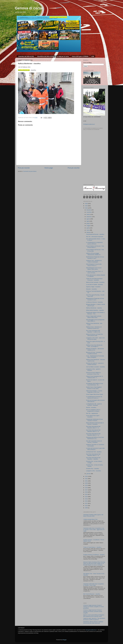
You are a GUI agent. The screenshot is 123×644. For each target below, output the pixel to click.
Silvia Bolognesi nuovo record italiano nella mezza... (94, 268)
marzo (88, 230)
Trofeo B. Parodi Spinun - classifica (92, 547)
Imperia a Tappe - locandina (93, 287)
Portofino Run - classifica (93, 469)
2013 (87, 499)
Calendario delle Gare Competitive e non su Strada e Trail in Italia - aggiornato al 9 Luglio (94, 530)
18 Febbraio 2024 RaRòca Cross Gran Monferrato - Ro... (95, 384)
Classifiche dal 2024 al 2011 (45, 56)
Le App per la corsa (63, 56)
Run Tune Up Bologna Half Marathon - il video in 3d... (93, 331)
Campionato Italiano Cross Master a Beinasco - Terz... (95, 313)
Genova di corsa (29, 8)
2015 (87, 494)
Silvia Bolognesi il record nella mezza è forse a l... (94, 265)
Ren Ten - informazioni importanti (95, 237)
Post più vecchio (74, 168)
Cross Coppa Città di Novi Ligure (95, 394)
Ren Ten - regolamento (92, 413)
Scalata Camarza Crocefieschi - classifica (94, 555)
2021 (87, 481)
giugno (88, 223)
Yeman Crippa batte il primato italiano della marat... (94, 317)
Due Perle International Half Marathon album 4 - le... (93, 427)
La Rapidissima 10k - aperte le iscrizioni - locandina (94, 405)
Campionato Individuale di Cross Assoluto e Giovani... (94, 420)
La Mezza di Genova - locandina (94, 302)
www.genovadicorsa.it (91, 630)
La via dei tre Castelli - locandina (95, 285)
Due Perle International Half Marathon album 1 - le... (93, 455)
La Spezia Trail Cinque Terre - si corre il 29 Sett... (94, 272)
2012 (87, 501)
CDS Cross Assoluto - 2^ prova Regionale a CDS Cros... (94, 391)
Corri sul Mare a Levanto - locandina (95, 367)
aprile (88, 228)
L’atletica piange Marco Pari (90, 519)
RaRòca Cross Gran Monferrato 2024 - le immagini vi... (94, 346)
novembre (89, 212)
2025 (87, 206)
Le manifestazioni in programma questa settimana (94, 243)
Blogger (65, 640)
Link (93, 56)
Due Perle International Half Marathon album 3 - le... (93, 431)
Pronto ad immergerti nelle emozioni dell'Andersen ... (95, 401)
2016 (87, 492)
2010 (87, 506)
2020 (87, 483)
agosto (88, 219)
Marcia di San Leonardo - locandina (95, 282)
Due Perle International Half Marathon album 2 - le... (93, 434)
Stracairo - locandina (91, 289)
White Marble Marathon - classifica (95, 310)
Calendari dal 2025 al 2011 (26, 56)
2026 (87, 204)
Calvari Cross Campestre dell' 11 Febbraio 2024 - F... (95, 377)
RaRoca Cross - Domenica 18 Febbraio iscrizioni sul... (94, 328)
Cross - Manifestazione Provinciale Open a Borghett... (95, 357)
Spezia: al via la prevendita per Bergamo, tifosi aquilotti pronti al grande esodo (94, 616)
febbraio (89, 232)
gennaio (89, 474)
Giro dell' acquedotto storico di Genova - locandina (94, 442)
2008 (87, 508)
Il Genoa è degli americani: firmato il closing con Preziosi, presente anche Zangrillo (93, 611)
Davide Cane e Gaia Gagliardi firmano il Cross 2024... (94, 388)
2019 (87, 485)
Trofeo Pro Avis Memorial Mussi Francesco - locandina (94, 279)
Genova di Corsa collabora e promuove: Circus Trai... (93, 373)
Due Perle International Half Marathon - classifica (93, 458)
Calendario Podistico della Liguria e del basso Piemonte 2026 (93, 515)
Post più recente (24, 168)
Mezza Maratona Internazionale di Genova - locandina (95, 423)
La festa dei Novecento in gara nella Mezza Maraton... (95, 449)
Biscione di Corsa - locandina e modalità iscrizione (94, 353)
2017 (87, 490)
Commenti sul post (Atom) (30, 171)
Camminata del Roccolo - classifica (95, 234)
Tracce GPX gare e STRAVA (80, 56)
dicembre (89, 210)
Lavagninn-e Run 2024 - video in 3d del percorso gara (95, 339)
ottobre (88, 214)
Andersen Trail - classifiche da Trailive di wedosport (94, 261)
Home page (49, 168)
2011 (87, 503)
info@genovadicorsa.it (89, 124)
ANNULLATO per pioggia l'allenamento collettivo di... (94, 254)
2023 (87, 476)
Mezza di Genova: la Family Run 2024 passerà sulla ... (95, 335)
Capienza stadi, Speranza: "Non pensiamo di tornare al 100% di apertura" (94, 619)
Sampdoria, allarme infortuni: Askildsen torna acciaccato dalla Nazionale (93, 622)
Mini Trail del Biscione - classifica (92, 594)
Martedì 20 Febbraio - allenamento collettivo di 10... (95, 349)
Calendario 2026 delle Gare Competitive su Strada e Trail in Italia (94, 585)
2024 (87, 208)
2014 (87, 497)
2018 (87, 488)
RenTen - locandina (91, 407)
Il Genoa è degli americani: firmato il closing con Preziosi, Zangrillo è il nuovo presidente (94, 607)
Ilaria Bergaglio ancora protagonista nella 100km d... (95, 320)
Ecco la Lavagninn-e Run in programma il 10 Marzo (93, 410)
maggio (88, 226)
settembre (89, 217)
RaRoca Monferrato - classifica (94, 308)
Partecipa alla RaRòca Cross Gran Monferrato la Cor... (95, 438)
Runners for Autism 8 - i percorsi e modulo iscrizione (95, 364)
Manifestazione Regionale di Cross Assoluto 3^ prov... (95, 258)
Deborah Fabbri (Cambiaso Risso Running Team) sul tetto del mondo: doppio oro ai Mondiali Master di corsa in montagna (94, 563)
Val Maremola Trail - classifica (94, 452)
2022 (87, 479)
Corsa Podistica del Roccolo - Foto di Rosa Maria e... (95, 247)
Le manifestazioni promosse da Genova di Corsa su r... (94, 397)
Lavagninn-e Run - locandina (94, 471)
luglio (88, 221)
